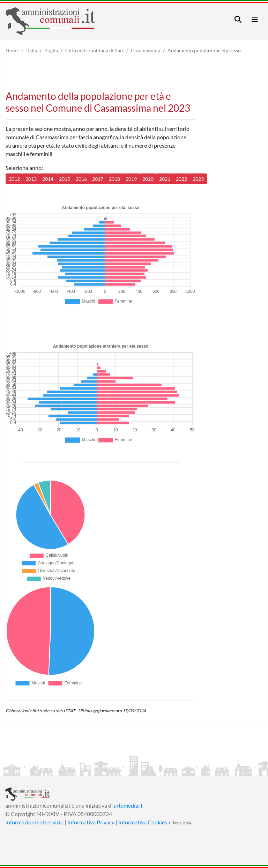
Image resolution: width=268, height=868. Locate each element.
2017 (98, 179)
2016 (81, 179)
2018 (114, 179)
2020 (148, 179)
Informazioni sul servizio (34, 822)
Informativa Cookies (143, 822)
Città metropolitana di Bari (94, 50)
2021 (165, 179)
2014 (48, 179)
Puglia (51, 50)
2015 (65, 179)
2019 (131, 179)
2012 (14, 179)
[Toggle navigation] (238, 19)
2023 (198, 179)
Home (12, 50)
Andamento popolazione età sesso (204, 50)
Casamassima (146, 50)
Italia (32, 50)
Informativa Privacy (91, 822)
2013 (31, 179)
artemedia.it (128, 805)
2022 (181, 179)
